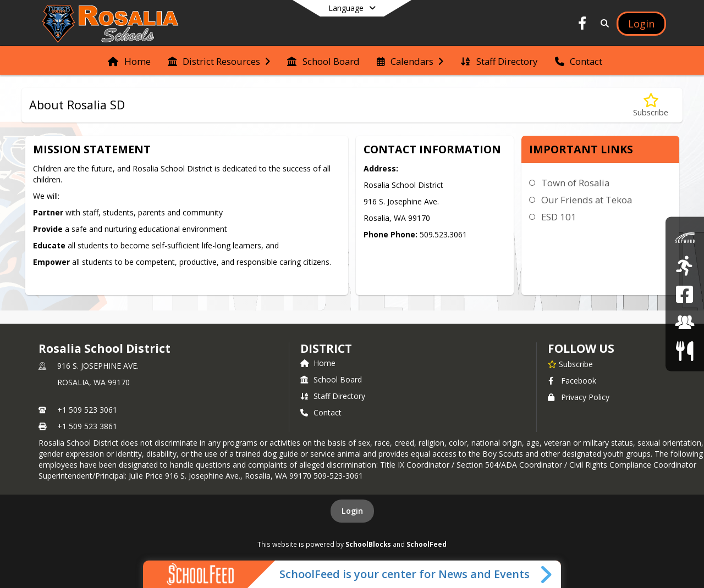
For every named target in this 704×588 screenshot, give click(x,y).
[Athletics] (684, 266)
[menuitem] (129, 60)
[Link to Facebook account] (582, 25)
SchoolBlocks (368, 544)
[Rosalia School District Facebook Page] (684, 294)
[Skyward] (685, 237)
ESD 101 (559, 217)
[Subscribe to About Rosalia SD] (651, 105)
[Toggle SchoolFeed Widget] (547, 574)
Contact (321, 412)
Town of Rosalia (575, 183)
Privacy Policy (579, 397)
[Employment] (685, 322)
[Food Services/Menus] (684, 350)
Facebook (572, 381)
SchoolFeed (427, 544)
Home (318, 363)
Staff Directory (333, 396)
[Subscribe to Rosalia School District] (570, 364)
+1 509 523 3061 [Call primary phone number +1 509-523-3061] (87, 410)
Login (352, 511)
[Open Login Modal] (641, 24)
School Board (331, 379)
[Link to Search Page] (603, 23)
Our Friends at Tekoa (587, 200)
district (326, 348)
